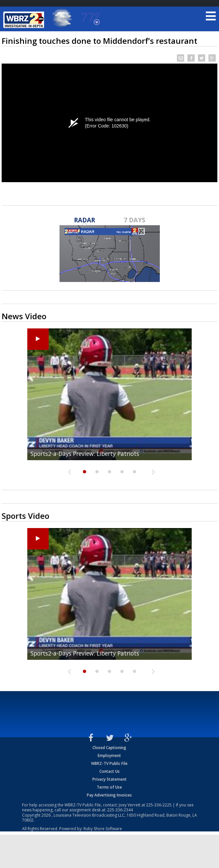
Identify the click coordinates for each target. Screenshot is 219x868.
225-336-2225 (159, 805)
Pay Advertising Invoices (109, 795)
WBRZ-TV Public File (109, 763)
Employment (109, 756)
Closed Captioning (109, 748)
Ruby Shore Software (103, 829)
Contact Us (110, 771)
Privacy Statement (110, 779)
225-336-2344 (120, 810)
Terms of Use (109, 787)
